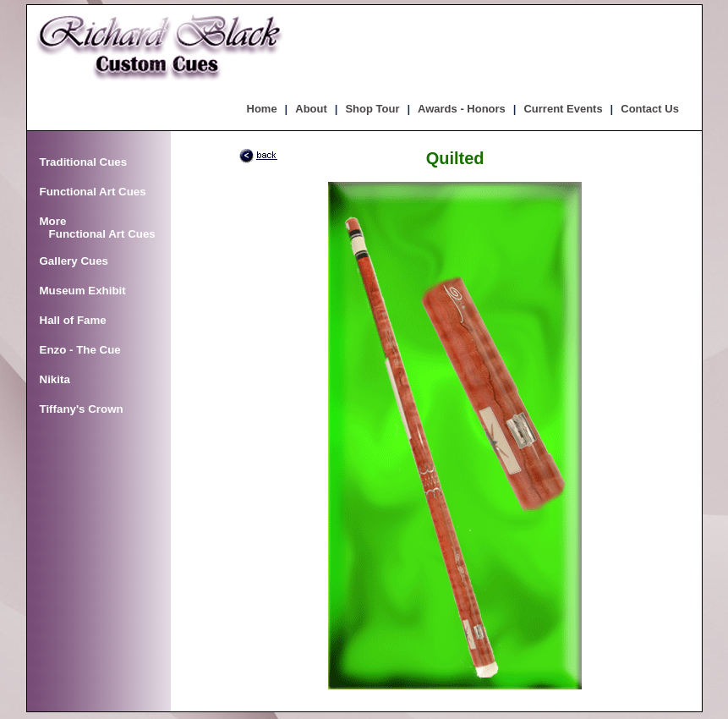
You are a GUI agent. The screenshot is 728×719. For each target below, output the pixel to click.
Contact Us (650, 109)
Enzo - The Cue (80, 350)
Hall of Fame (73, 320)
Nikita (55, 379)
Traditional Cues (84, 162)
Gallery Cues (74, 261)
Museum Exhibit (83, 291)
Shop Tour (372, 109)
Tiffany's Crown (82, 409)
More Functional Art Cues (98, 228)
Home (262, 109)
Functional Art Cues (93, 192)
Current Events (563, 109)
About (311, 109)
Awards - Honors (462, 109)
